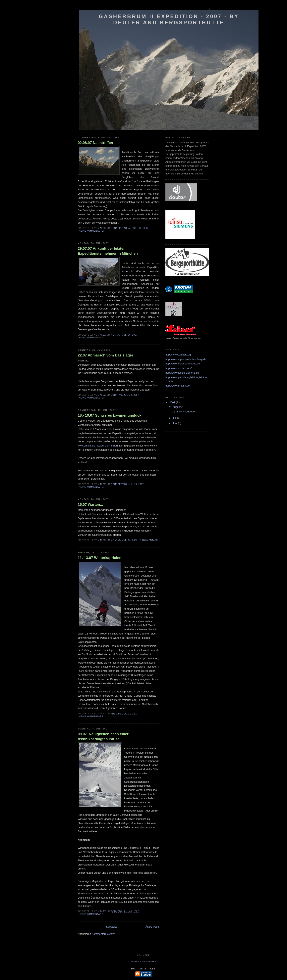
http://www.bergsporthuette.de (183, 364)
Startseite (112, 927)
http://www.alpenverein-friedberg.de (186, 359)
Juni (175, 423)
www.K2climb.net (107, 446)
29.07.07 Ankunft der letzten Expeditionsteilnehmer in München (108, 251)
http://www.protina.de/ (178, 386)
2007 (173, 402)
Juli (175, 418)
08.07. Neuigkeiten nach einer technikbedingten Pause (103, 737)
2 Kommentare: (149, 540)
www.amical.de (86, 446)
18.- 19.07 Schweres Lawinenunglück (110, 415)
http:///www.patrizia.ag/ (178, 355)
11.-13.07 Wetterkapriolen (100, 558)
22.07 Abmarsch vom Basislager (105, 355)
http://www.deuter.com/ (179, 368)
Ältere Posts (152, 927)
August (177, 407)
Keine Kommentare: (92, 231)
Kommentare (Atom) (103, 934)
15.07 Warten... (90, 505)
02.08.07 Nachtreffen (95, 143)
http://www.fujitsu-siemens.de (182, 373)
